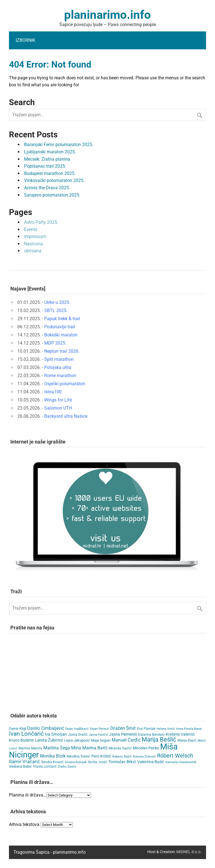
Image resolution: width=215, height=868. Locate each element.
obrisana (33, 251)
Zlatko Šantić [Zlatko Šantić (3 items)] (67, 767)
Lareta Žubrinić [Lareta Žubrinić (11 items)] (49, 740)
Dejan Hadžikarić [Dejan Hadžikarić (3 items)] (77, 729)
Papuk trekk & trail (62, 319)
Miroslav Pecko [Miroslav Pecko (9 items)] (146, 748)
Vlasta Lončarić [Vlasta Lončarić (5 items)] (45, 767)
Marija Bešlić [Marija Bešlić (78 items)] (159, 739)
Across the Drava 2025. (47, 188)
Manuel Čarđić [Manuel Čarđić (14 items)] (126, 740)
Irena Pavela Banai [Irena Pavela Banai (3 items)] (189, 729)
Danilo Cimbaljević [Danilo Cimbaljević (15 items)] (46, 728)
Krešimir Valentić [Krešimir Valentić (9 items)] (180, 734)
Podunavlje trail (60, 327)
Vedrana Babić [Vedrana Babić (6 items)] (20, 766)
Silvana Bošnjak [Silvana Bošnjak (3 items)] (76, 762)
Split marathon (59, 359)
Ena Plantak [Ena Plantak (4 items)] (146, 729)
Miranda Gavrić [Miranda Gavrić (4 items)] (120, 748)
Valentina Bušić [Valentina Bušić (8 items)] (151, 762)
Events (31, 229)
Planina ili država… (28, 795)
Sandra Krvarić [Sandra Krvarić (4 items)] (52, 762)
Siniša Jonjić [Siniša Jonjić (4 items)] (98, 762)
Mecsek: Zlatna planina (47, 159)
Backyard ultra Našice (66, 416)
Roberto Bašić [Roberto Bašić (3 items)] (122, 757)
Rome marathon (60, 376)
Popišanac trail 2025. (45, 166)
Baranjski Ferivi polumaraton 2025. (59, 145)
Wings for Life (58, 400)
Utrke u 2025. (57, 302)
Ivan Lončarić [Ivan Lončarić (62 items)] (26, 734)
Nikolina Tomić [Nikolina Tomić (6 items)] (78, 756)
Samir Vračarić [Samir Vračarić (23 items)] (24, 761)
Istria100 (53, 392)
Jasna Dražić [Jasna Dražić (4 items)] (78, 735)
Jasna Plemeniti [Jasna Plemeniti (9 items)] (123, 734)
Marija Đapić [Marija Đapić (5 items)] (187, 740)
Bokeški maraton (61, 335)
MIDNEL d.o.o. (189, 852)
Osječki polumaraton (65, 384)
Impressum (35, 236)
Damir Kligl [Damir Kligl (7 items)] (17, 729)
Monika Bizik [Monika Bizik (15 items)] (53, 756)
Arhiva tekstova (24, 824)
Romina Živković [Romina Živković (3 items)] (144, 757)
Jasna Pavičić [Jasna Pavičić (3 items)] (98, 735)
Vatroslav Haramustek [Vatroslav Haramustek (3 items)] (181, 762)
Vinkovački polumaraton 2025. (54, 180)
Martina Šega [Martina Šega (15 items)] (57, 748)
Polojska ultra (58, 367)
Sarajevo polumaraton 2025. (52, 195)
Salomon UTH (58, 408)
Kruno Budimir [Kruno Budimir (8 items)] (21, 740)
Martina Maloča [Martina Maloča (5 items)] (30, 748)
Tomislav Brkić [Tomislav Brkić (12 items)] (122, 762)
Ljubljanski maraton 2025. (50, 152)
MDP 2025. (55, 343)
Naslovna (33, 244)
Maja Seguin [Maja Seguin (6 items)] (101, 740)
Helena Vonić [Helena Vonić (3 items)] (166, 729)
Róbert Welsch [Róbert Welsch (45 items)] (175, 756)
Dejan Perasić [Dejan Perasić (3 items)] (100, 729)
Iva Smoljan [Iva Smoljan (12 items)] (56, 734)
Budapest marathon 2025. (50, 173)
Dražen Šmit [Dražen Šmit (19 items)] (123, 728)
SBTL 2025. (56, 311)
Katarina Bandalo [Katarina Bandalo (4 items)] (151, 735)
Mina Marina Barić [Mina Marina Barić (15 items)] (89, 748)
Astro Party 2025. (41, 222)
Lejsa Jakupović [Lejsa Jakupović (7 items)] (77, 740)
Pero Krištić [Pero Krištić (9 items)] (101, 756)
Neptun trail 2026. (62, 351)
